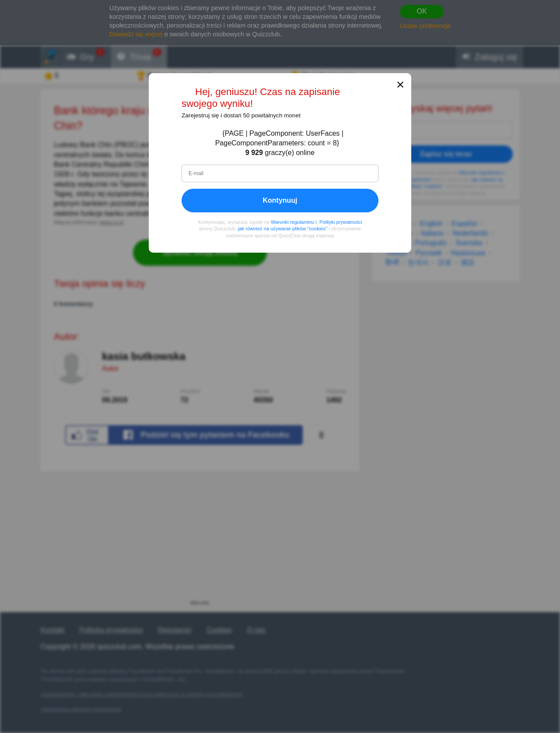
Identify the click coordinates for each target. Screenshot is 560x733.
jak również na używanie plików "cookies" (283, 229)
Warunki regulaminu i (294, 222)
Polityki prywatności (341, 222)
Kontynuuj (280, 200)
